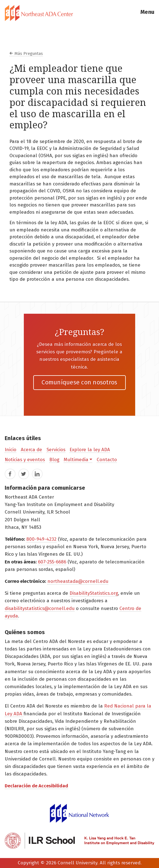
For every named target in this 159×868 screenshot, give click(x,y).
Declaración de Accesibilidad (36, 786)
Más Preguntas (29, 53)
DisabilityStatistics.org (94, 593)
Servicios (56, 450)
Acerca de (31, 450)
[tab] (79, 13)
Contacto (107, 460)
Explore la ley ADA (90, 450)
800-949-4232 (41, 539)
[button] (147, 13)
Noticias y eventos (25, 460)
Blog (54, 460)
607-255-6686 (52, 562)
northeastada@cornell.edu (78, 581)
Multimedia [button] (76, 460)
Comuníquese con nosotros (79, 382)
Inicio (11, 450)
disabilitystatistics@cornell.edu (40, 608)
